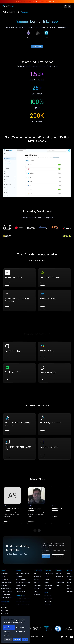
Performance (20, 627)
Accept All (17, 639)
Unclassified (7, 635)
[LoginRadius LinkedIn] (62, 637)
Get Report (55, 2)
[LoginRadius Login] (66, 6)
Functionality (20, 632)
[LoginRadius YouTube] (71, 637)
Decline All (8, 639)
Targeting (7, 632)
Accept (25, 639)
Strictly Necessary (7, 627)
